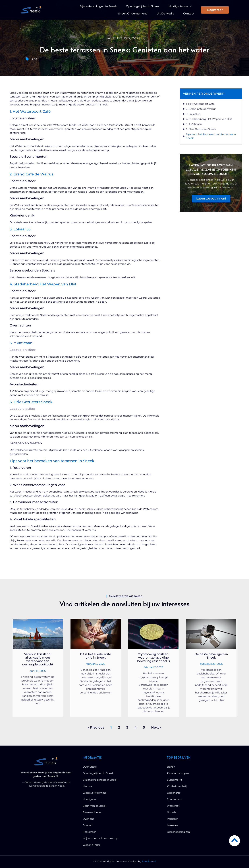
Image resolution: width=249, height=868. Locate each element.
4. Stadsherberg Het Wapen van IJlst (209, 119)
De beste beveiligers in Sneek (211, 656)
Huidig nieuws (180, 6)
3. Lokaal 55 (193, 114)
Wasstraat (173, 806)
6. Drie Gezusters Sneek (201, 129)
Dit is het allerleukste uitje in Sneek (96, 656)
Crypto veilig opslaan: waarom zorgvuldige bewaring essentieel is (153, 658)
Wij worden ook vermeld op (100, 838)
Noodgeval (90, 799)
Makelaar (173, 825)
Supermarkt (175, 780)
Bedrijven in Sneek (94, 806)
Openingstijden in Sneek (143, 6)
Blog (34, 59)
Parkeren (173, 819)
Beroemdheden (93, 812)
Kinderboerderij (177, 786)
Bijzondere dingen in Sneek (98, 6)
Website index (92, 845)
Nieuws (87, 786)
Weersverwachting (95, 793)
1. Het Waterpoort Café (200, 104)
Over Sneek (90, 767)
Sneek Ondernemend (133, 13)
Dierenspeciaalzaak (179, 832)
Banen (171, 767)
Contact (189, 13)
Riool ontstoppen (178, 773)
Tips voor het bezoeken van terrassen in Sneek (211, 136)
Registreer (89, 832)
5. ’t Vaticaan (194, 124)
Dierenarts (174, 793)
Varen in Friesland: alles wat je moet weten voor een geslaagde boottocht (38, 659)
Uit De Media (165, 13)
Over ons (88, 819)
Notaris (172, 812)
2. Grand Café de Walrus (201, 109)
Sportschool (175, 799)
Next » (156, 727)
